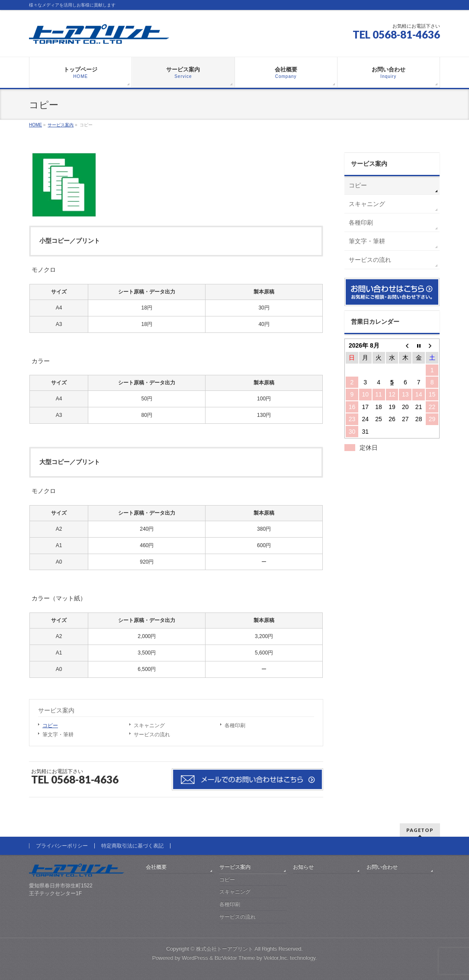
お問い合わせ (382, 867)
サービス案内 (56, 710)
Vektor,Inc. (276, 958)
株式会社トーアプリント (225, 949)
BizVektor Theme (235, 958)
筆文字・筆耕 (58, 735)
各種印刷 (235, 725)
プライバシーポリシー (62, 846)
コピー (50, 725)
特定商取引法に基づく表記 (132, 846)
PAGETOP (420, 830)
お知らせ (303, 867)
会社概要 (156, 867)
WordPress (195, 958)
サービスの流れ (152, 735)
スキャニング (149, 725)
